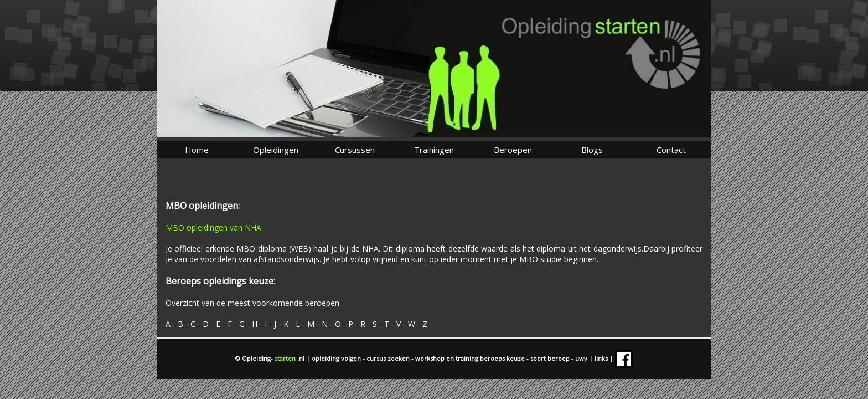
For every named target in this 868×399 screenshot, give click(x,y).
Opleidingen (276, 150)
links (602, 358)
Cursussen (355, 150)
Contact (671, 150)
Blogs (592, 150)
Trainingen (434, 150)
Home (197, 150)
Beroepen (513, 150)
